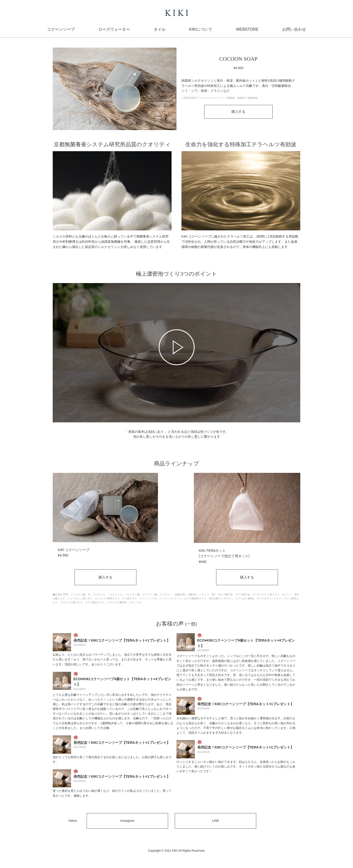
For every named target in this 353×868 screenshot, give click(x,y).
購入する (238, 112)
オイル (160, 29)
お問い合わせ (294, 29)
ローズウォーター (114, 29)
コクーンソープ (61, 29)
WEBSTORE (247, 29)
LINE (215, 821)
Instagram (127, 821)
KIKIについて (201, 29)
